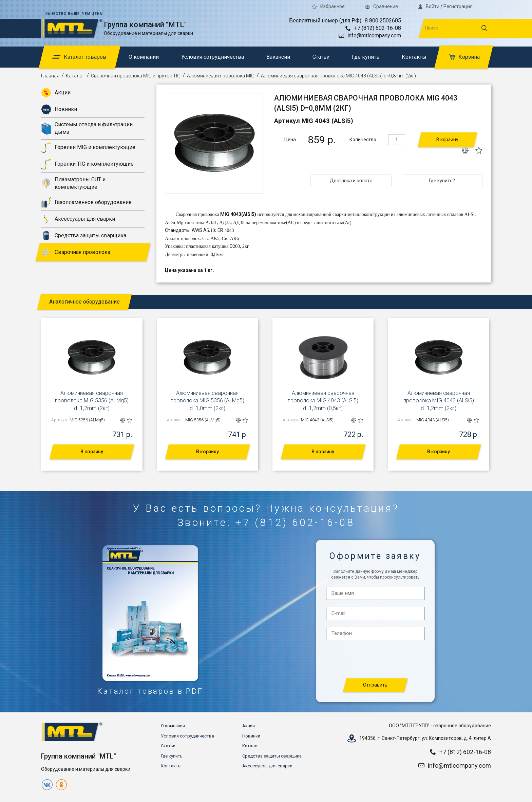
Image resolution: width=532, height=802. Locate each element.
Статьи (321, 57)
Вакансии (278, 57)
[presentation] (376, 660)
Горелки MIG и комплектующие (88, 148)
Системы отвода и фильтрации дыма (87, 128)
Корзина (464, 57)
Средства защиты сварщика (84, 236)
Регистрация (458, 6)
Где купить (366, 57)
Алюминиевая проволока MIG (221, 76)
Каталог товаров (79, 57)
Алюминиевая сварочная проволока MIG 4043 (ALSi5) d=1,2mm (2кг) (439, 401)
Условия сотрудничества (213, 57)
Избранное (328, 6)
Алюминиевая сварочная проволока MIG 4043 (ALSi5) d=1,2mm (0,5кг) (323, 401)
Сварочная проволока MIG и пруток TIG (136, 76)
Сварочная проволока (76, 252)
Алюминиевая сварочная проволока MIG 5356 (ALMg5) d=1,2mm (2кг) (92, 401)
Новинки (59, 109)
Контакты (414, 57)
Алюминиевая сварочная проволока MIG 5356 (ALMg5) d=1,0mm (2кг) (207, 401)
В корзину (447, 140)
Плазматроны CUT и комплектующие (73, 183)
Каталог (75, 76)
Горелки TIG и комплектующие (87, 164)
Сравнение (382, 6)
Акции (56, 93)
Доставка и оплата (351, 181)
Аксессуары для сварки (78, 219)
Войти (429, 6)
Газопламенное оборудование (86, 202)
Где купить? (442, 181)
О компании (144, 57)
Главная (50, 76)
